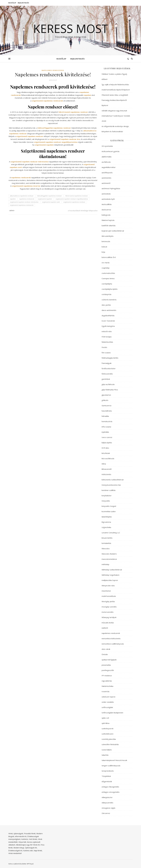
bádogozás (106, 215)
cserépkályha (107, 284)
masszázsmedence (109, 559)
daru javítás (106, 305)
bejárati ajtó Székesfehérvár (113, 231)
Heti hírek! (33, 839)
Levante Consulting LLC (111, 533)
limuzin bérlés (107, 538)
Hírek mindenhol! (15, 853)
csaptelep (106, 268)
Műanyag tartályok (109, 617)
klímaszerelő (107, 469)
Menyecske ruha (108, 586)
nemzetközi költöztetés (111, 638)
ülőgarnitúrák (107, 781)
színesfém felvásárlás (110, 744)
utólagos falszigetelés (110, 787)
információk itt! (21, 836)
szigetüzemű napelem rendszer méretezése (24, 202)
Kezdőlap (12, 3)
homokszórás (107, 421)
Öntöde (105, 654)
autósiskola (106, 194)
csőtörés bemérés (109, 300)
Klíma (104, 464)
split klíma (105, 723)
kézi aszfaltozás (108, 458)
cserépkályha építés (110, 289)
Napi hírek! (38, 851)
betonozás (106, 241)
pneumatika (106, 665)
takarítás (105, 755)
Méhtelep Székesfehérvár (112, 570)
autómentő (106, 183)
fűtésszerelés (107, 374)
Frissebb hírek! (30, 833)
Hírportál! (22, 842)
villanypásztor (107, 797)
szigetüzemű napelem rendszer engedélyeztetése (72, 199)
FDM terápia (107, 337)
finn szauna (106, 353)
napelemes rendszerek (53, 70)
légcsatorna (106, 522)
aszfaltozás (106, 162)
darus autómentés (109, 310)
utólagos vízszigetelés (111, 792)
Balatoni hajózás (108, 220)
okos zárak (106, 649)
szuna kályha (107, 750)
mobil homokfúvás (109, 596)
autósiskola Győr (108, 199)
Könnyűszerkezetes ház (111, 485)
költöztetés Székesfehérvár (113, 480)
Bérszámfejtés (108, 236)
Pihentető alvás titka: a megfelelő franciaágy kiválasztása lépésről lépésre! (115, 100)
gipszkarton (106, 395)
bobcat (104, 247)
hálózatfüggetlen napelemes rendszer (49, 196)
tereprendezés (108, 771)
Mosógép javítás (108, 601)
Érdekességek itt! (15, 851)
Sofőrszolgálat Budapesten (112, 713)
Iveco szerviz (107, 437)
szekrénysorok (108, 728)
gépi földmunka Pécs (110, 390)
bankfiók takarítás (109, 225)
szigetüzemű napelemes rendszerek (22, 205)
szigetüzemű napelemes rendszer (74, 202)
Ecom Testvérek (108, 321)
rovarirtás (106, 691)
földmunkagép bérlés (110, 358)
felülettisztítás (107, 342)
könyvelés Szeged (109, 506)
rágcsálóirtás (107, 681)
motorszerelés (108, 612)
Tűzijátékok (106, 776)
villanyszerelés (107, 803)
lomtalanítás (106, 543)
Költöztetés (106, 474)
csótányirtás (107, 294)
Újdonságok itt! (31, 848)
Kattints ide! (28, 851)
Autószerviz (106, 210)
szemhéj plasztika (109, 739)
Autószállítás (107, 204)
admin (12, 210)
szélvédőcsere (108, 734)
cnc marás (106, 263)
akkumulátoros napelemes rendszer (22, 196)
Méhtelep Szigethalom (110, 575)
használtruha (107, 411)
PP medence (107, 676)
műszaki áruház (108, 623)
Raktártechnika (107, 686)
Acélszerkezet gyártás (111, 151)
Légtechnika (106, 527)
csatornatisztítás (108, 273)
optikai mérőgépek (109, 660)
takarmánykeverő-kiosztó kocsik (114, 760)
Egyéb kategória (108, 326)
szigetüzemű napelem (45, 199)
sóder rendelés (108, 702)
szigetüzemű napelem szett (51, 202)
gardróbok (106, 379)
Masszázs (106, 548)
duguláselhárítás (108, 316)
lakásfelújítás (107, 517)
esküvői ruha (107, 331)
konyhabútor (107, 496)
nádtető (105, 628)
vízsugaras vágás (108, 808)
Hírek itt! (36, 845)
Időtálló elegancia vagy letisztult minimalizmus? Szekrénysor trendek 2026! (116, 116)
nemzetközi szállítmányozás (113, 644)
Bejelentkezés (23, 3)
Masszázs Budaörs (109, 554)
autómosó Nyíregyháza (111, 188)
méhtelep (105, 564)
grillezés (105, 400)
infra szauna (106, 427)
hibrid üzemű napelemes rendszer (77, 196)
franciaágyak (107, 363)
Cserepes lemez (108, 278)
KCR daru (105, 448)
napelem (13, 199)
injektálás (105, 432)
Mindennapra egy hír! (24, 845)
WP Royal (30, 864)
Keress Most (71, 28)
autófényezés (107, 173)
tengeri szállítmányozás (111, 766)
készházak (106, 453)
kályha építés (107, 443)
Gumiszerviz (107, 406)
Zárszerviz (106, 813)
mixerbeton (106, 591)
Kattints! (25, 839)
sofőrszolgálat (107, 707)
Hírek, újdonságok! (16, 833)
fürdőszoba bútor (109, 368)
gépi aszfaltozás (108, 384)
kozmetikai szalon (109, 511)
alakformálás (107, 157)
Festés (104, 347)
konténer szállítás (109, 490)
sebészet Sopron (108, 697)
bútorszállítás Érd (109, 257)
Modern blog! (19, 848)
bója (103, 252)
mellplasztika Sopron (110, 580)
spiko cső (105, 718)
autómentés (106, 178)
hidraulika (105, 416)
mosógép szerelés (109, 607)
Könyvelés (106, 501)
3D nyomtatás (107, 146)
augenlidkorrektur (109, 167)
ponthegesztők (108, 670)
